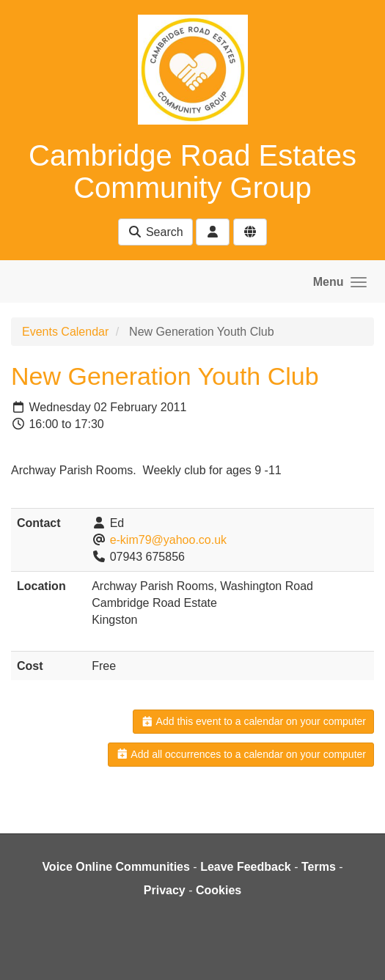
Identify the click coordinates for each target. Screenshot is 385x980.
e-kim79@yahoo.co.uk (168, 540)
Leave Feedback (246, 867)
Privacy (165, 890)
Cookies (219, 890)
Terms (319, 867)
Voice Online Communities (116, 867)
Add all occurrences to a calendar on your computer (241, 754)
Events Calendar (65, 332)
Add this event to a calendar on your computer (253, 721)
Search (155, 232)
